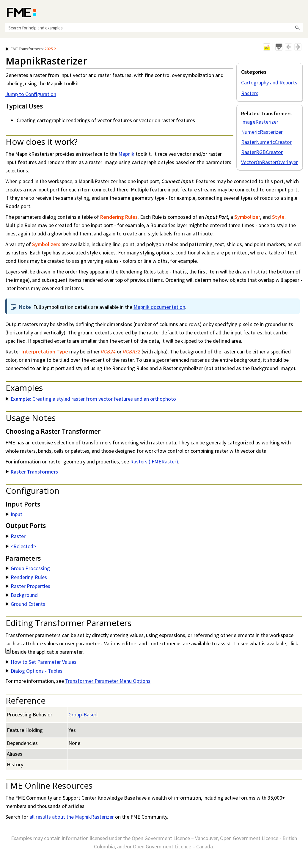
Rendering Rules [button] (26, 577)
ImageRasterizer (260, 122)
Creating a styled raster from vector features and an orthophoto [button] (91, 399)
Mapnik (126, 154)
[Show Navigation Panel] (299, 12)
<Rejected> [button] (21, 546)
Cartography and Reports (269, 82)
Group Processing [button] (28, 568)
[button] (297, 28)
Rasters (250, 93)
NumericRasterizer (262, 132)
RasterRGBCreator (262, 152)
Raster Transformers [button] (32, 472)
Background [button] (22, 595)
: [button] (31, 49)
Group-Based (83, 714)
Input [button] (14, 514)
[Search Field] (154, 28)
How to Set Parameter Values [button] (41, 662)
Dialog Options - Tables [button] (34, 671)
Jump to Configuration (31, 94)
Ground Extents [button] (26, 604)
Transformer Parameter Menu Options (108, 681)
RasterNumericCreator (266, 142)
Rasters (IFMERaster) (154, 461)
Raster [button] (16, 536)
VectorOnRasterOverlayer (269, 162)
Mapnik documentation (159, 307)
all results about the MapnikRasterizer (72, 817)
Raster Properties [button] (28, 586)
